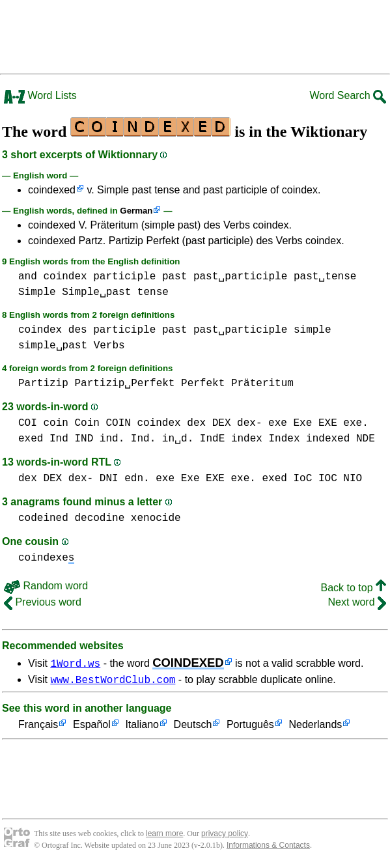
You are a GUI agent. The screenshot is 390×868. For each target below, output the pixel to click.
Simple (37, 292)
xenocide (156, 518)
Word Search (348, 95)
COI (28, 423)
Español (92, 727)
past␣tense (325, 277)
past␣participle (240, 277)
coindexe (46, 558)
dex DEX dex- (224, 423)
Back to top (354, 588)
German (136, 211)
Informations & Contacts (268, 847)
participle (124, 277)
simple (313, 330)
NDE (366, 439)
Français (38, 727)
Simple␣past (96, 292)
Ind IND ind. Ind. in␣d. (121, 439)
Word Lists (40, 95)
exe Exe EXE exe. (318, 423)
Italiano (142, 727)
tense (153, 292)
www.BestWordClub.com (113, 681)
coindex (65, 277)
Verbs (109, 346)
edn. (137, 479)
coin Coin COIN (87, 423)
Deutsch (193, 727)
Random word (46, 586)
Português (250, 727)
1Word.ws (75, 663)
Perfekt (203, 384)
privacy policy (225, 835)
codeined (43, 518)
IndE (212, 439)
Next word (357, 602)
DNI (109, 479)
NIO (353, 479)
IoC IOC (315, 479)
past (174, 277)
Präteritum (262, 384)
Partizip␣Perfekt (124, 384)
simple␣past (53, 346)
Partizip (43, 384)
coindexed (52, 190)
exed (31, 439)
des (78, 330)
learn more (164, 835)
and (28, 277)
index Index (266, 439)
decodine (99, 518)
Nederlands (315, 727)
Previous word (43, 602)
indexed (328, 439)
